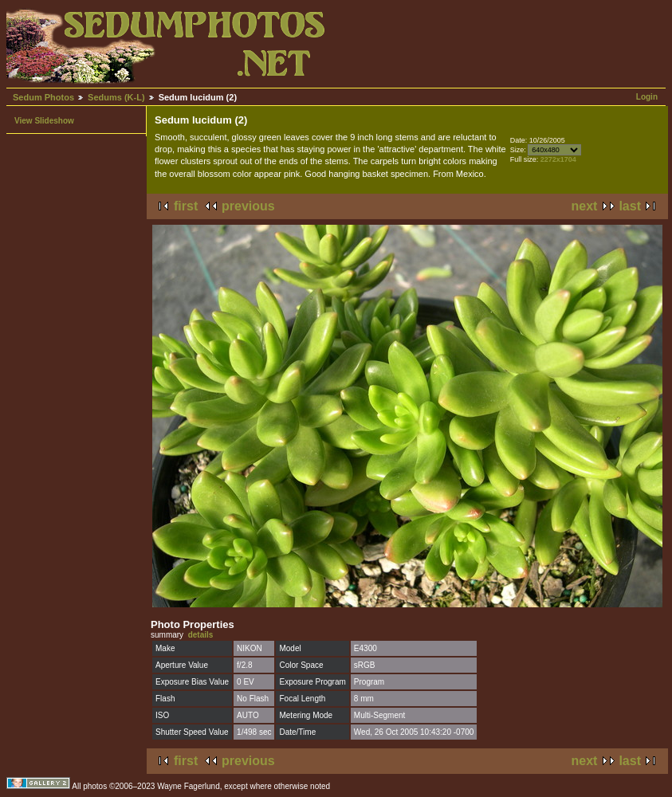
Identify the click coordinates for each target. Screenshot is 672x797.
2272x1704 (558, 159)
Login (647, 97)
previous (248, 206)
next (585, 206)
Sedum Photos (43, 97)
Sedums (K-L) (116, 97)
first (186, 206)
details (201, 635)
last (630, 206)
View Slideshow (44, 121)
